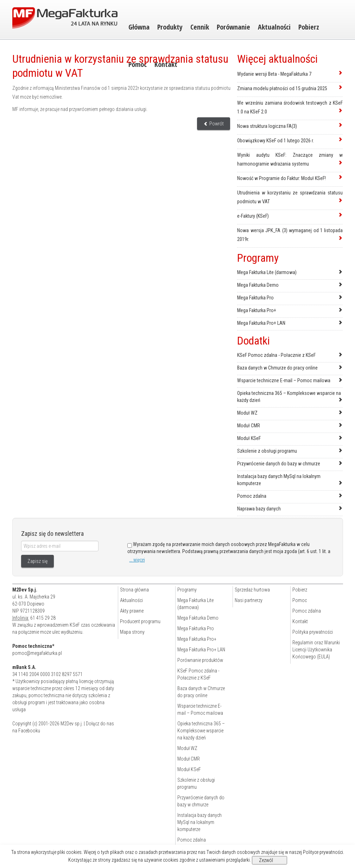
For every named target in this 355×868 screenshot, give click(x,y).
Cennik (200, 27)
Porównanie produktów (200, 660)
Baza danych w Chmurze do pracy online (277, 368)
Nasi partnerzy (249, 600)
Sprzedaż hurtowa (252, 590)
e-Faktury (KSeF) (253, 216)
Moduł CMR (249, 426)
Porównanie (233, 27)
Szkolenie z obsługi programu (267, 451)
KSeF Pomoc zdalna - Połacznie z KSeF (276, 355)
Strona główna (134, 590)
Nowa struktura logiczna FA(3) (267, 126)
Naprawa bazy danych (259, 509)
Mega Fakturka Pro (255, 298)
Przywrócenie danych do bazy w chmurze (279, 464)
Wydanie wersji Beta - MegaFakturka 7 (274, 74)
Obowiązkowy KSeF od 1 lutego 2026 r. (275, 141)
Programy (187, 590)
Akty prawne (132, 611)
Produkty (170, 27)
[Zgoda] (130, 545)
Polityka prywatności (313, 632)
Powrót (214, 124)
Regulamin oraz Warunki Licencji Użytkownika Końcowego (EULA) (316, 650)
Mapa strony (132, 632)
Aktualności (274, 27)
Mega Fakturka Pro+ (257, 310)
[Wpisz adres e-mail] (60, 546)
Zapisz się (37, 561)
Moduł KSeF (249, 438)
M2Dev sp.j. (72, 724)
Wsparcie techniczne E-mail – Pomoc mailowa (284, 380)
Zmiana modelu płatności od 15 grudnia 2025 (282, 88)
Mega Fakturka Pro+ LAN (261, 323)
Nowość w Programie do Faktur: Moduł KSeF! (281, 178)
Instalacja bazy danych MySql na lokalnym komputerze (199, 822)
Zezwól (266, 860)
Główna (139, 27)
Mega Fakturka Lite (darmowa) (267, 272)
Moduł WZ (247, 413)
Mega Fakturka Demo (258, 285)
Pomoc (300, 600)
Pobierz (309, 27)
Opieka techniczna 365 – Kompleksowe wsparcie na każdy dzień (201, 731)
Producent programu (140, 621)
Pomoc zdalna (252, 496)
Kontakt (300, 621)
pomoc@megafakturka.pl (37, 653)
